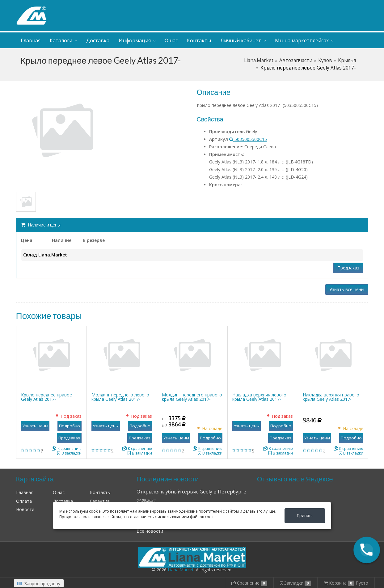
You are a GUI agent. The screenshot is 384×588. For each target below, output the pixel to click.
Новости (25, 509)
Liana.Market (259, 60)
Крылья (347, 60)
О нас (171, 40)
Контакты (199, 40)
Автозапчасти (296, 60)
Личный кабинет (331, 6)
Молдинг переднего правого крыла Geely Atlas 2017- (192, 397)
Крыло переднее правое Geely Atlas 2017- (46, 397)
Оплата (24, 501)
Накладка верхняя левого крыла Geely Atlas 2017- (259, 397)
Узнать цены (35, 426)
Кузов (325, 60)
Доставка (98, 40)
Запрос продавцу (39, 584)
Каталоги (61, 40)
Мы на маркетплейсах (302, 40)
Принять (305, 516)
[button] (367, 550)
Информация (135, 40)
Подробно (70, 426)
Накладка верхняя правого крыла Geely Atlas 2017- (331, 397)
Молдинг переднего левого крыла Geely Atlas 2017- (120, 397)
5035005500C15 (248, 139)
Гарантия (100, 501)
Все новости (150, 531)
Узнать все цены (347, 289)
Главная (31, 40)
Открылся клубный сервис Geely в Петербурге (191, 492)
